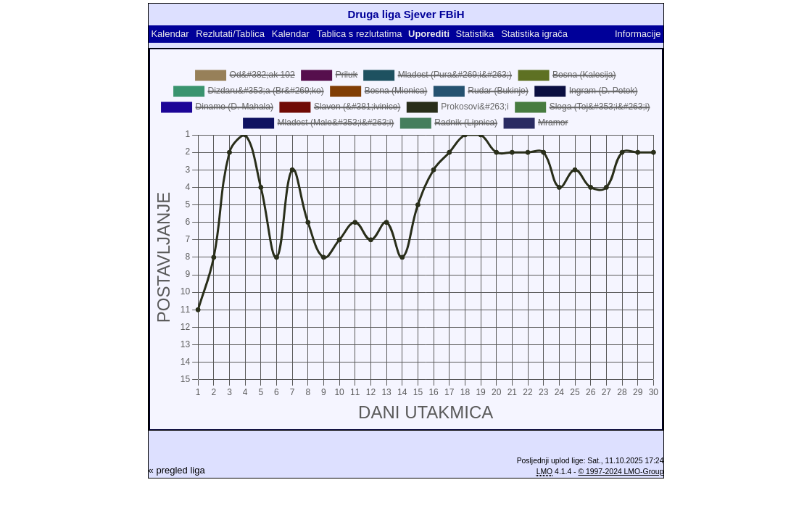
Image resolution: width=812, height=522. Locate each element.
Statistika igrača (534, 34)
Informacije (638, 34)
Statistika (475, 34)
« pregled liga (177, 470)
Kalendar (170, 34)
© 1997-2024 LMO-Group (621, 472)
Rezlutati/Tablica (230, 34)
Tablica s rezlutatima (360, 34)
